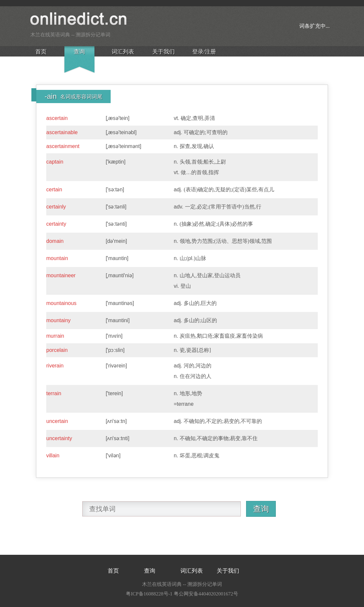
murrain (55, 336)
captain (55, 162)
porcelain (57, 350)
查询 (79, 52)
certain (54, 190)
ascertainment (63, 146)
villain (53, 455)
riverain (55, 366)
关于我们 (164, 52)
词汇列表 (123, 52)
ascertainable (62, 132)
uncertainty (59, 438)
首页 (41, 52)
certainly (56, 207)
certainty (56, 224)
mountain (57, 258)
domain (55, 241)
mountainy (58, 320)
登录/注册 (204, 52)
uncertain (57, 421)
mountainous (61, 303)
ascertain (57, 118)
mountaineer (61, 275)
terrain (54, 393)
